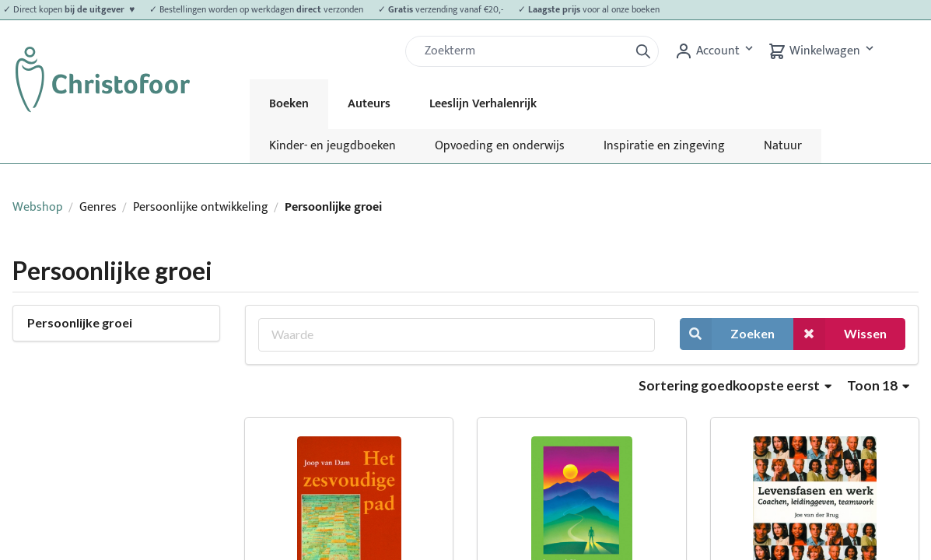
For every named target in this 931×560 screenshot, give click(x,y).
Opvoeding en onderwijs (500, 146)
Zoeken (727, 334)
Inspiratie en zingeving (664, 146)
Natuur (783, 146)
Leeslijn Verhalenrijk (483, 104)
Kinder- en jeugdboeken (332, 146)
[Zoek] (523, 51)
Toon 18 (878, 385)
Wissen (840, 334)
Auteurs (369, 104)
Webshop (38, 207)
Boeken (289, 104)
